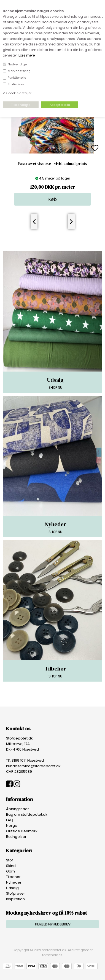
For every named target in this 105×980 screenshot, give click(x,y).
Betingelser (16, 837)
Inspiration (15, 899)
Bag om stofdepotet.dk (27, 814)
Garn (10, 871)
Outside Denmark (22, 831)
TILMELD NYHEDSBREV (52, 924)
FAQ (10, 820)
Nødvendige (17, 64)
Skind (11, 866)
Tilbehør (13, 877)
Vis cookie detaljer (17, 93)
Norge (12, 826)
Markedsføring (19, 71)
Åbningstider (17, 809)
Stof (10, 860)
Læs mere (27, 55)
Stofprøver (16, 893)
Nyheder (14, 882)
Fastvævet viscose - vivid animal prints (53, 163)
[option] (53, 148)
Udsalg (12, 888)
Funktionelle (17, 78)
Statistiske (16, 84)
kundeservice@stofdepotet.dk (33, 766)
